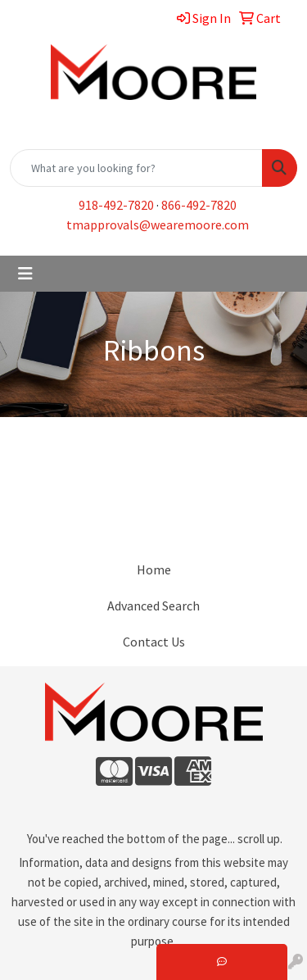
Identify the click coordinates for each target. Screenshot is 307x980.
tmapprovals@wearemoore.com (158, 225)
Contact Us (154, 642)
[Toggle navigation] (25, 274)
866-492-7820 (199, 205)
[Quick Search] (136, 168)
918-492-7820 (116, 205)
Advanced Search (153, 606)
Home (154, 569)
